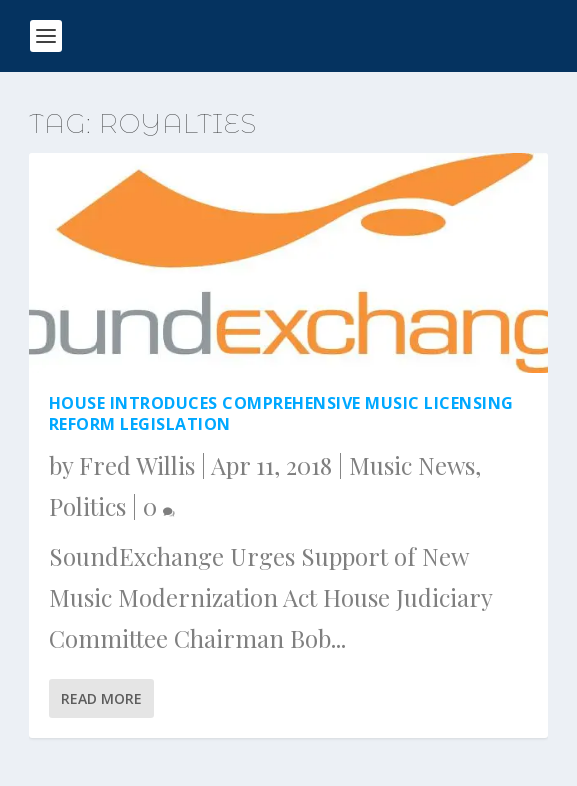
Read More (101, 698)
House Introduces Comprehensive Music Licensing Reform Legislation (281, 413)
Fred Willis (137, 465)
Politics (87, 506)
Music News (412, 465)
